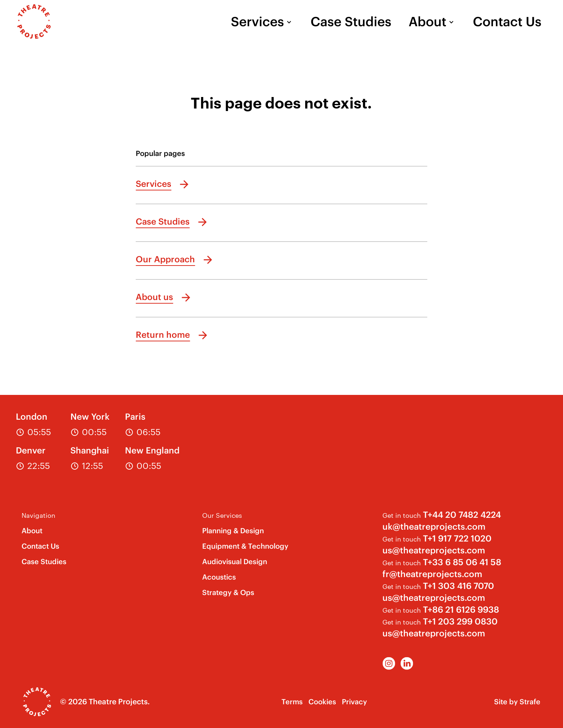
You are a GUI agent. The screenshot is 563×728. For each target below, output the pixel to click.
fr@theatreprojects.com (432, 574)
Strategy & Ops (228, 592)
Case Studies (351, 22)
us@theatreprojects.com (434, 550)
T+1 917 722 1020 (457, 538)
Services (257, 22)
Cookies (322, 702)
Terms (292, 702)
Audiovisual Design (235, 561)
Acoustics (219, 577)
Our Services (222, 515)
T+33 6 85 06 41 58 (462, 562)
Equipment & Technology (245, 546)
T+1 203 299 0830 (460, 621)
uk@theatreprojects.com (434, 526)
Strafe (530, 702)
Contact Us (507, 22)
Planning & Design (233, 531)
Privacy (354, 702)
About (427, 22)
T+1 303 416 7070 (459, 586)
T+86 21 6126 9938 (461, 609)
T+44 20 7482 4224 (462, 515)
